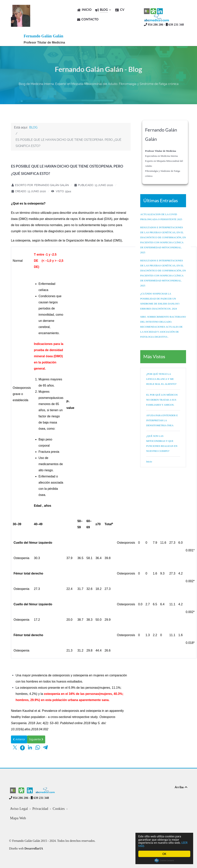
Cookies (59, 809)
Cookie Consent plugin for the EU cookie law (164, 860)
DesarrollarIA (34, 848)
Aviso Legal (19, 809)
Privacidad (40, 809)
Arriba (181, 787)
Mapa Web (18, 818)
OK (164, 854)
